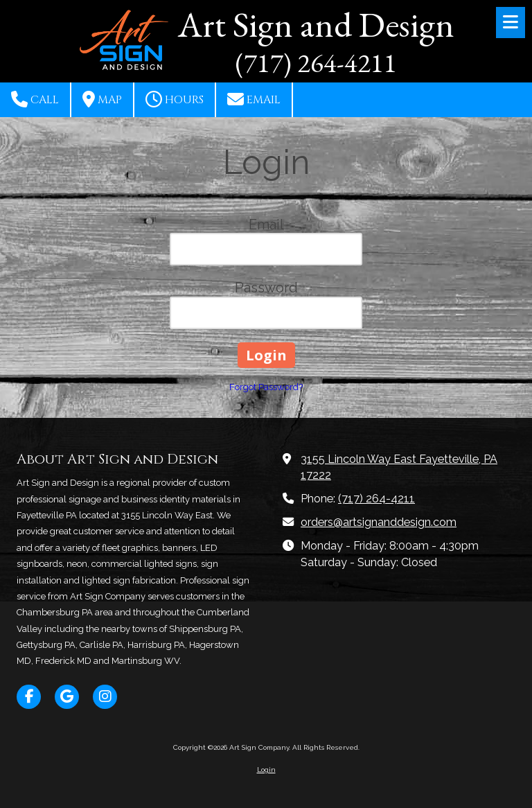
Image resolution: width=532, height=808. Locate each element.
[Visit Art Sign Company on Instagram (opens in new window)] (105, 697)
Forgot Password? (266, 387)
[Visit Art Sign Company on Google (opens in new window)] (67, 697)
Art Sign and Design (316, 24)
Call (35, 99)
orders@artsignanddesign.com (379, 522)
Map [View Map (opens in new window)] (102, 99)
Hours (175, 99)
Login (266, 770)
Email (254, 99)
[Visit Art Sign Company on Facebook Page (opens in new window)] (29, 697)
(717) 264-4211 (376, 499)
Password (266, 288)
